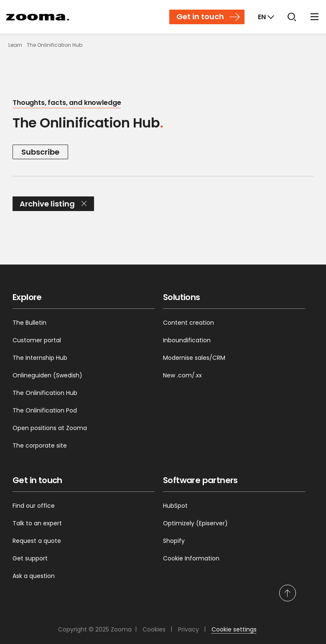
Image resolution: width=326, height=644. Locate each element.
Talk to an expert (37, 523)
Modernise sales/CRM (194, 358)
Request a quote (37, 541)
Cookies (154, 629)
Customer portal (37, 340)
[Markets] (265, 17)
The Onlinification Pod (45, 410)
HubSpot (175, 506)
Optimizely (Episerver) (195, 523)
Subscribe (40, 152)
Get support (30, 558)
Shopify (174, 541)
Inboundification (187, 340)
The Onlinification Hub (45, 393)
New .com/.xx (182, 375)
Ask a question (34, 576)
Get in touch (200, 17)
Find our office (34, 506)
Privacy (188, 629)
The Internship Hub (40, 358)
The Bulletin (29, 323)
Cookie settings (234, 629)
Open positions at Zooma (50, 428)
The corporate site (40, 445)
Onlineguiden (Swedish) (47, 375)
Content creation (188, 323)
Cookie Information (191, 558)
